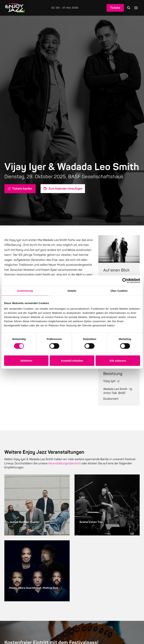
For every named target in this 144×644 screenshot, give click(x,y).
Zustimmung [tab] (25, 291)
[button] (129, 8)
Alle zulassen (118, 361)
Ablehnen (26, 361)
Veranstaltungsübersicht (64, 463)
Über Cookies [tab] (119, 291)
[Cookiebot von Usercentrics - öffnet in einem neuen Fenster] (125, 281)
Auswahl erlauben (72, 361)
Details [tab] (72, 291)
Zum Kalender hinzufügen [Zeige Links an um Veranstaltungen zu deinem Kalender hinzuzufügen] (66, 189)
